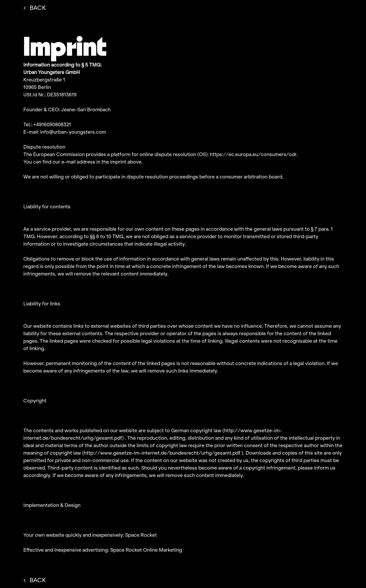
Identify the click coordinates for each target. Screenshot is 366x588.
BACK (35, 8)
